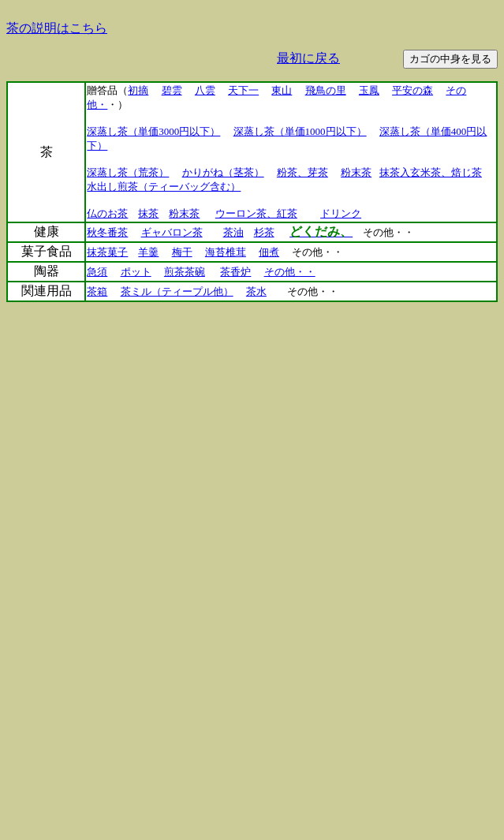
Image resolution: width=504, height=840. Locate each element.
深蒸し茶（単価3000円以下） (153, 131)
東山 (282, 90)
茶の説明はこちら (57, 28)
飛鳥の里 (326, 90)
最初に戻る (308, 58)
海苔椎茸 (226, 252)
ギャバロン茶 (172, 232)
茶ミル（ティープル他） (177, 291)
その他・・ (290, 272)
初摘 (138, 90)
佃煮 (269, 252)
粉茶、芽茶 (302, 172)
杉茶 (264, 232)
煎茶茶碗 (185, 272)
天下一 (243, 90)
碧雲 (172, 90)
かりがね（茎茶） (223, 172)
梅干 (182, 252)
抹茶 (148, 213)
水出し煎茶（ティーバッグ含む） (164, 187)
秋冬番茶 (107, 232)
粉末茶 (356, 172)
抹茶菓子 (107, 252)
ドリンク (341, 213)
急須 (97, 272)
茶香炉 (235, 272)
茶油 (233, 232)
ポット (136, 272)
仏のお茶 (107, 213)
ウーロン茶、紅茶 (256, 213)
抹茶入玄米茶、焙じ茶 (431, 172)
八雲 (205, 90)
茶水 (256, 291)
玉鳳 (369, 90)
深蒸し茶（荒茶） (128, 172)
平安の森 (413, 90)
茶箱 (97, 291)
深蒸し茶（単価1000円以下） (300, 131)
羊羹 (148, 252)
